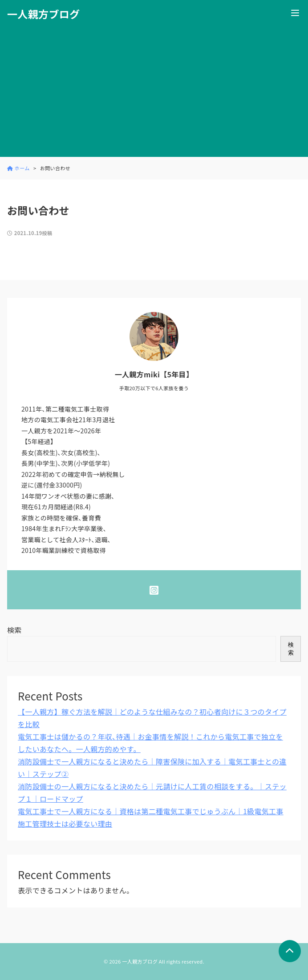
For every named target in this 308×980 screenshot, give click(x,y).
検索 (14, 630)
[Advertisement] (154, 95)
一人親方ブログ (43, 14)
